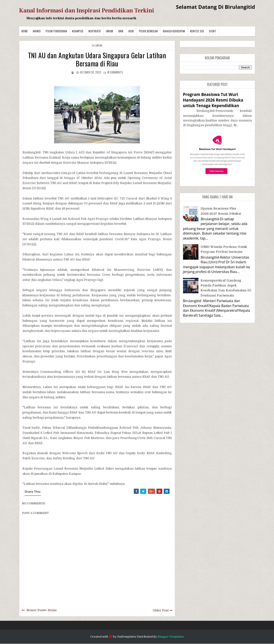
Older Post (161, 610)
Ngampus (78, 31)
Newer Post (35, 610)
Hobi (131, 31)
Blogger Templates (171, 637)
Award (37, 31)
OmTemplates (127, 637)
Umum (110, 31)
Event (213, 31)
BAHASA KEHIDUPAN (174, 31)
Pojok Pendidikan (56, 31)
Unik (121, 31)
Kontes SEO (197, 31)
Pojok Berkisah (148, 31)
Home (25, 31)
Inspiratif (95, 31)
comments (115, 72)
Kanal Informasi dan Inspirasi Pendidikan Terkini (87, 10)
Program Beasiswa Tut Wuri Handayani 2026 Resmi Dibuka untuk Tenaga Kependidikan (213, 100)
